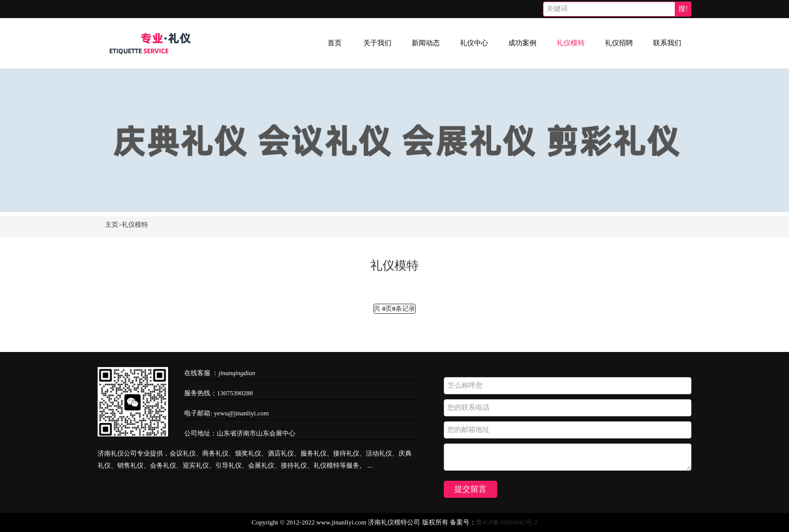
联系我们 (667, 43)
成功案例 (522, 43)
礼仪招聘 (619, 43)
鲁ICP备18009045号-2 (507, 522)
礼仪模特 (571, 43)
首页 (335, 43)
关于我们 (377, 43)
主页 (112, 225)
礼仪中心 (474, 43)
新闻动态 (426, 43)
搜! (683, 9)
